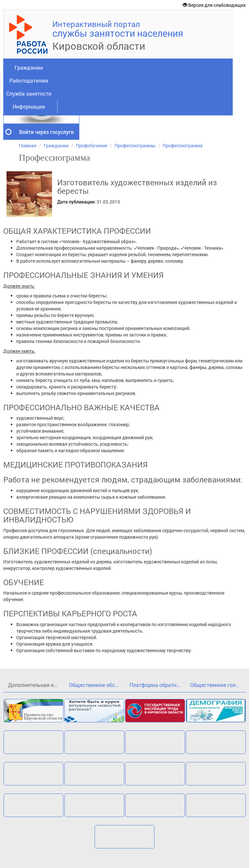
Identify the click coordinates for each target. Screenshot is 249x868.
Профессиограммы (135, 145)
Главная (28, 145)
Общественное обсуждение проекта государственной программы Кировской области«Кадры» (97, 685)
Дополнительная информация (36, 685)
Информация (29, 106)
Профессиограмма (183, 145)
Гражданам (29, 67)
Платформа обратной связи (157, 685)
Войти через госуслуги (46, 132)
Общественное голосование (218, 685)
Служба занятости (29, 93)
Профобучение (92, 145)
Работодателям (29, 80)
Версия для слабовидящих (214, 5)
